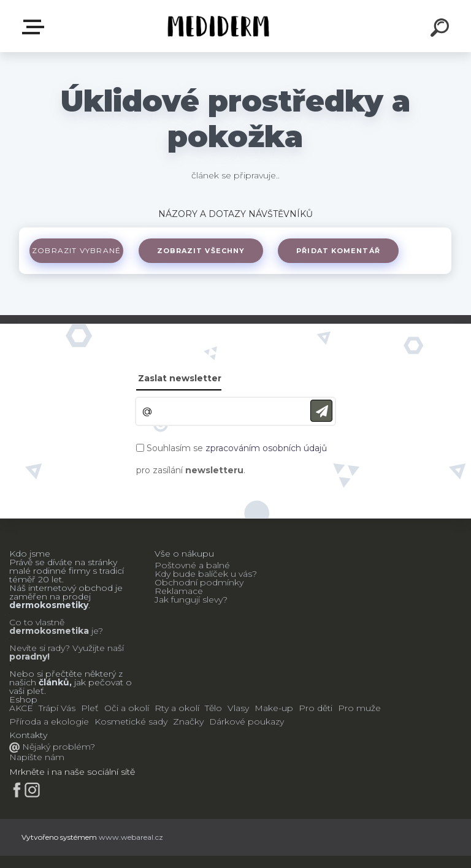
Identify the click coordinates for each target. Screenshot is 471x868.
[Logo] (217, 26)
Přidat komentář (346, 251)
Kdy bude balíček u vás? (206, 574)
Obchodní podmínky (199, 582)
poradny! (29, 657)
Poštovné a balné (192, 565)
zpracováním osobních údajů (266, 448)
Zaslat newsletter (180, 378)
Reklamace (179, 591)
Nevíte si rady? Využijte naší (67, 648)
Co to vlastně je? (56, 626)
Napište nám (37, 757)
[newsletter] (321, 411)
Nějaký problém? (57, 747)
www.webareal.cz (131, 837)
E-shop (36, 27)
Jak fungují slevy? (191, 600)
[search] (442, 29)
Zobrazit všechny (205, 251)
